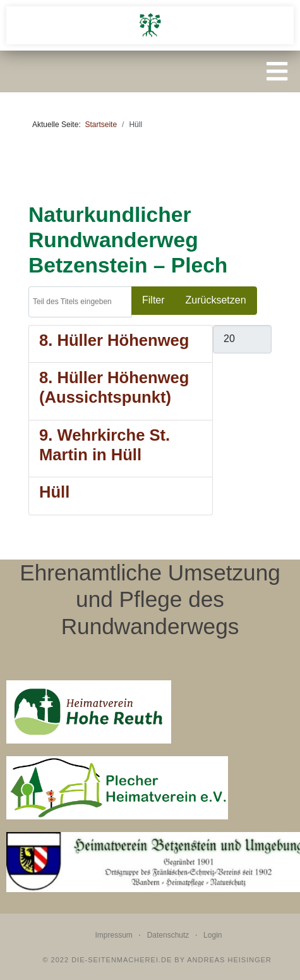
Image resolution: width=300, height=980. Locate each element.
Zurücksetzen (216, 300)
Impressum (114, 935)
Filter (153, 300)
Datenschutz (168, 935)
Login (213, 935)
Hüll (54, 492)
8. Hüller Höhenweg (114, 340)
